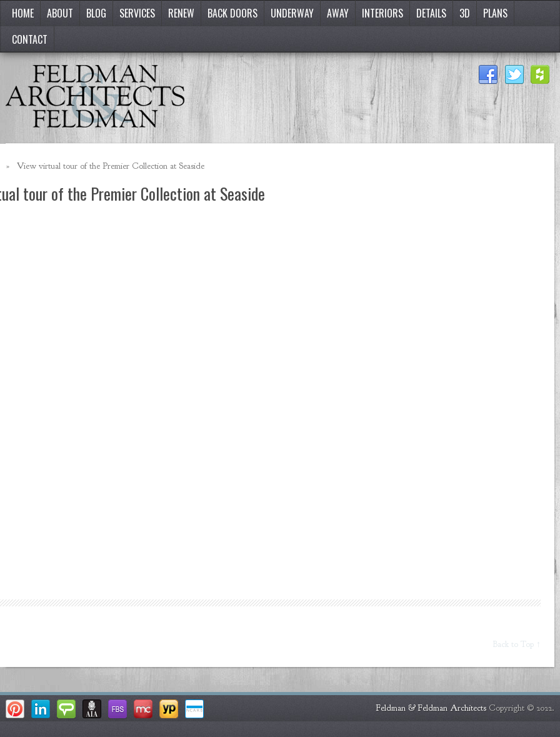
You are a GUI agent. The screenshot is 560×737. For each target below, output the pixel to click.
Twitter (514, 75)
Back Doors (232, 13)
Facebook (488, 75)
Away (338, 13)
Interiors (382, 13)
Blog (96, 13)
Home (23, 13)
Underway (292, 13)
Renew (181, 13)
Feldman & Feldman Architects (431, 708)
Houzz (541, 75)
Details (431, 13)
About (60, 13)
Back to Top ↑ (517, 644)
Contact (30, 39)
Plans (495, 13)
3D (465, 13)
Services (137, 13)
